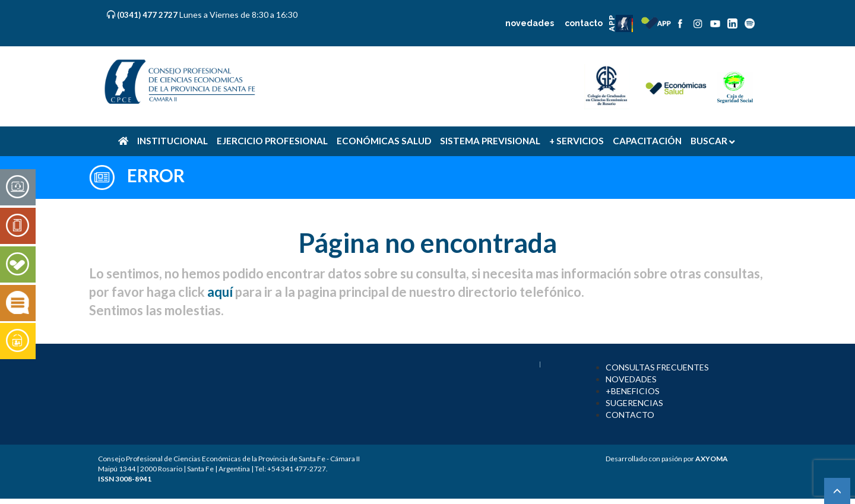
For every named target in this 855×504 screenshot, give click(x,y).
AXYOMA (712, 459)
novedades (530, 23)
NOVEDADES (631, 379)
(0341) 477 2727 (148, 15)
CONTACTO (630, 415)
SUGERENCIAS (634, 403)
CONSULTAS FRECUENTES (657, 367)
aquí (220, 292)
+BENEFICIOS (633, 391)
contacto (584, 23)
